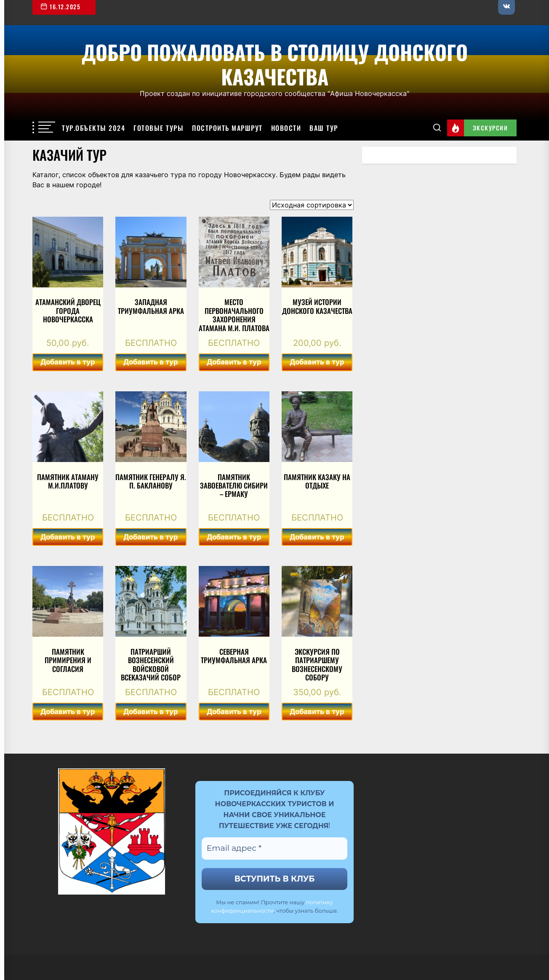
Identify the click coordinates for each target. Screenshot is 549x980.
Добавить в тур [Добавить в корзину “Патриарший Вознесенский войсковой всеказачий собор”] (151, 712)
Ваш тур (324, 128)
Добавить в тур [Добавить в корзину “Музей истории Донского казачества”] (317, 362)
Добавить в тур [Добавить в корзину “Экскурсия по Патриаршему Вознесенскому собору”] (317, 712)
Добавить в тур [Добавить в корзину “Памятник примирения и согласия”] (68, 712)
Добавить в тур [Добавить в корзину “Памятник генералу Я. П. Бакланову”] (151, 537)
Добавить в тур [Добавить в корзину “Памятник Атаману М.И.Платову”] (68, 537)
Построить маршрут (227, 128)
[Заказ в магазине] (312, 205)
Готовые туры (159, 128)
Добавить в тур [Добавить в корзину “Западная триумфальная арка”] (151, 362)
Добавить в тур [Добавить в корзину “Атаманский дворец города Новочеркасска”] (68, 362)
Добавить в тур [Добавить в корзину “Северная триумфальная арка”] (234, 712)
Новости (286, 128)
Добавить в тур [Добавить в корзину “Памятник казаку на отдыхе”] (317, 537)
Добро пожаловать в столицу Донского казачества (275, 63)
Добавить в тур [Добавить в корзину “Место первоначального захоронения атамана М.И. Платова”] (234, 362)
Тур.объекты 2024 (93, 128)
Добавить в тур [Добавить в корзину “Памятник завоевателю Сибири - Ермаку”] (234, 537)
